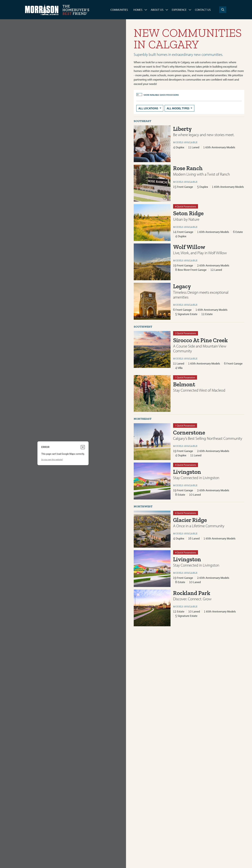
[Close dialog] (83, 447)
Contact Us (203, 10)
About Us (157, 10)
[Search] (223, 10)
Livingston (187, 472)
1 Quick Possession (185, 377)
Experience (179, 10)
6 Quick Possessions (186, 513)
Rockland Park (192, 593)
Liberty (182, 129)
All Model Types (178, 108)
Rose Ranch (188, 168)
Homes (138, 10)
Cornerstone (189, 432)
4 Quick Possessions (186, 206)
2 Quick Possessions (186, 333)
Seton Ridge (188, 213)
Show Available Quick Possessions (161, 95)
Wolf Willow (189, 247)
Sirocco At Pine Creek (200, 340)
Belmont (184, 384)
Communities (119, 10)
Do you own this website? (52, 460)
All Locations (149, 108)
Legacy (182, 286)
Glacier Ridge (190, 520)
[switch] (139, 95)
